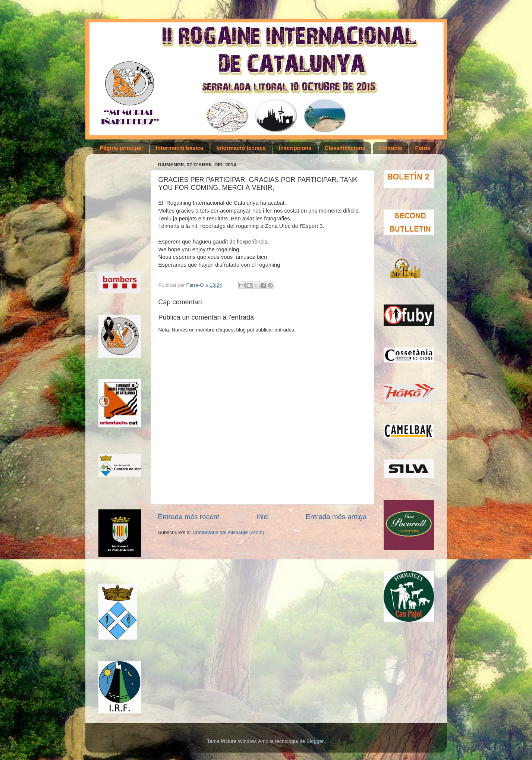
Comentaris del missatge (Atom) (228, 532)
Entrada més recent (189, 517)
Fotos (423, 148)
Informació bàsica (180, 148)
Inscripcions (295, 148)
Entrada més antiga (336, 517)
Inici (262, 517)
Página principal (121, 148)
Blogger (315, 741)
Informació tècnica (241, 148)
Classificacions (345, 148)
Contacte (390, 148)
